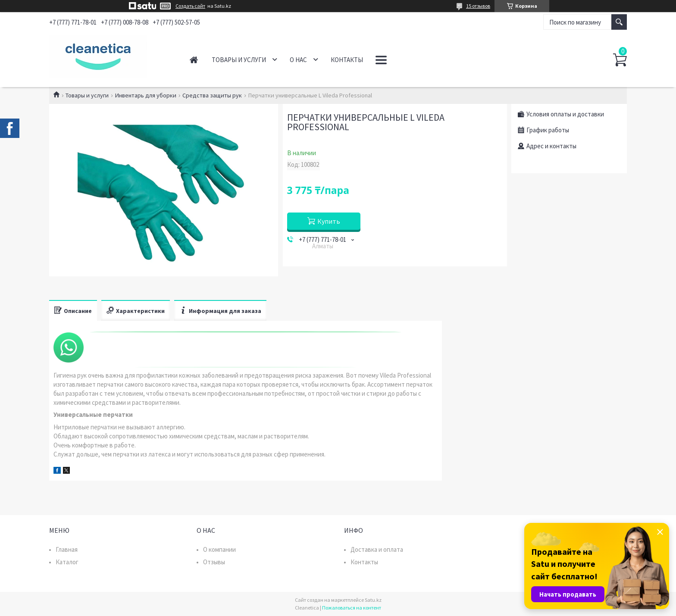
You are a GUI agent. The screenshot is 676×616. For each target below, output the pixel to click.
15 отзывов (478, 6)
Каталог (67, 562)
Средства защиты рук (212, 95)
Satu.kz (373, 600)
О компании (219, 549)
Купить (329, 221)
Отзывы (214, 562)
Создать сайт (190, 6)
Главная (194, 60)
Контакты (347, 60)
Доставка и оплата (377, 549)
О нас (298, 60)
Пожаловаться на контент (352, 608)
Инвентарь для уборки (146, 95)
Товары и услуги (239, 60)
